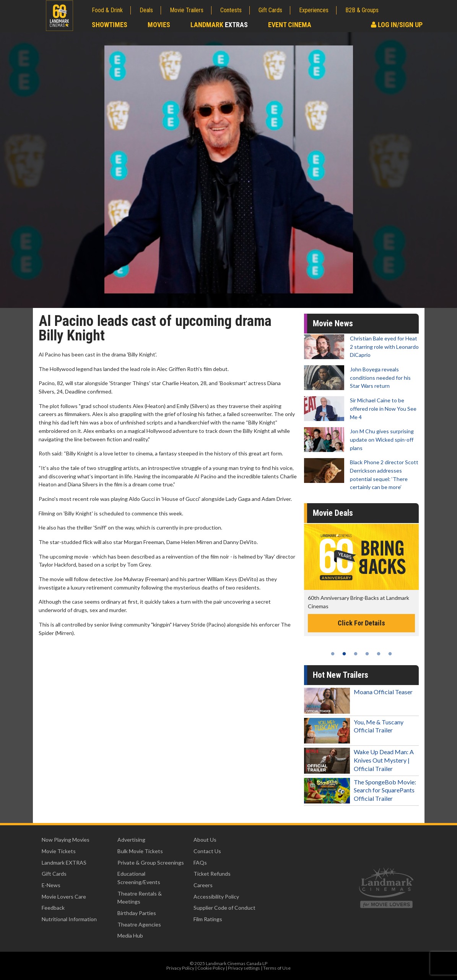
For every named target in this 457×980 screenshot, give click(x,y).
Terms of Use (277, 968)
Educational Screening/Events (139, 878)
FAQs (200, 863)
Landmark (219, 25)
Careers (203, 885)
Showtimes (110, 25)
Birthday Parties (137, 913)
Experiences (314, 10)
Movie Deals (333, 513)
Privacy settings (244, 968)
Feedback (53, 908)
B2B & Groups (362, 10)
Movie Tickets (59, 851)
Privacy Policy (180, 968)
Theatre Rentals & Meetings (140, 898)
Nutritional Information (69, 919)
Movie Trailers (187, 10)
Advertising (131, 840)
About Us (205, 840)
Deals (146, 10)
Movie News (333, 323)
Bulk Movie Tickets (140, 851)
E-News (51, 885)
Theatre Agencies (139, 924)
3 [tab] (356, 654)
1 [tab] (333, 654)
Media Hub (130, 935)
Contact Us (207, 851)
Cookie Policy (211, 968)
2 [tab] (344, 654)
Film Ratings (208, 919)
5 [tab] (379, 654)
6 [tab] (390, 654)
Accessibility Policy (216, 897)
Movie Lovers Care (64, 897)
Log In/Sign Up (397, 25)
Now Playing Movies (66, 840)
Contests (231, 10)
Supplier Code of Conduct (224, 908)
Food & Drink (107, 10)
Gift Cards (270, 10)
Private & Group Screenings (151, 863)
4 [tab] (367, 654)
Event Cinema (290, 25)
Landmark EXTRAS (64, 863)
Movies (159, 25)
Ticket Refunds (212, 874)
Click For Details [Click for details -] (361, 623)
